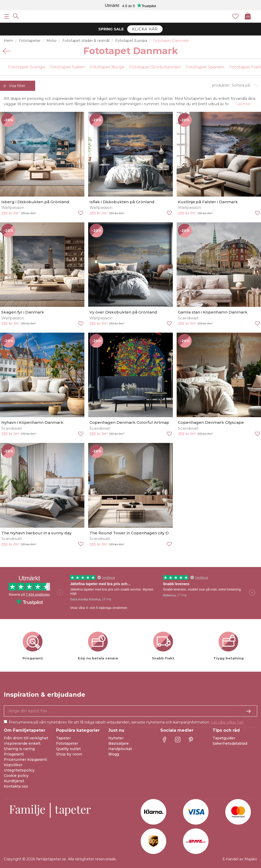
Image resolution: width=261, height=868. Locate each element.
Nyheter (116, 738)
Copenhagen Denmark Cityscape (211, 422)
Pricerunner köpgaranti (25, 759)
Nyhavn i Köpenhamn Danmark (32, 422)
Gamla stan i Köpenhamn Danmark (213, 312)
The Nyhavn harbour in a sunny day (36, 533)
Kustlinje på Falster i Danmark (208, 202)
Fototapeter (67, 743)
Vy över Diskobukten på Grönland (123, 312)
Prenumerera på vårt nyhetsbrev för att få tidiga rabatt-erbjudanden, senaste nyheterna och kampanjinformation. (126, 722)
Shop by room (69, 754)
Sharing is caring (19, 749)
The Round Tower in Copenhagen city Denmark (137, 533)
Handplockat (120, 749)
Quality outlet (68, 749)
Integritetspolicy (19, 770)
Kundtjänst (14, 781)
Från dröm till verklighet (26, 738)
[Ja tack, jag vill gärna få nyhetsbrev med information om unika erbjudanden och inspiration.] (130, 711)
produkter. (221, 85)
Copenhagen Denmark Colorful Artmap (129, 422)
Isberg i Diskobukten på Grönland (35, 202)
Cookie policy (16, 776)
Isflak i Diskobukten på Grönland (122, 202)
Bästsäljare (119, 743)
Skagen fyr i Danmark (23, 312)
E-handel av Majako (240, 859)
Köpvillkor (13, 765)
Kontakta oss (16, 786)
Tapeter (63, 738)
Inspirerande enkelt (22, 743)
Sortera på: (241, 85)
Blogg (114, 754)
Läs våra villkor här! (227, 722)
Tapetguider (224, 738)
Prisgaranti (14, 754)
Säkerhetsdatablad (230, 743)
